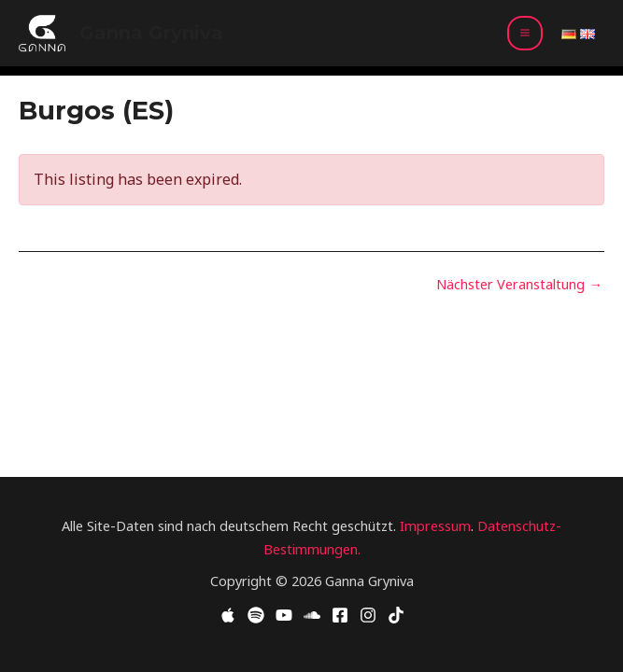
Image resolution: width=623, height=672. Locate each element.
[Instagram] (368, 615)
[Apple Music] (228, 615)
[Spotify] (256, 615)
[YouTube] (284, 615)
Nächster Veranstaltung (519, 284)
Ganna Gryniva (151, 33)
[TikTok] (396, 615)
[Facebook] (340, 615)
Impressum (435, 525)
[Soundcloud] (312, 615)
